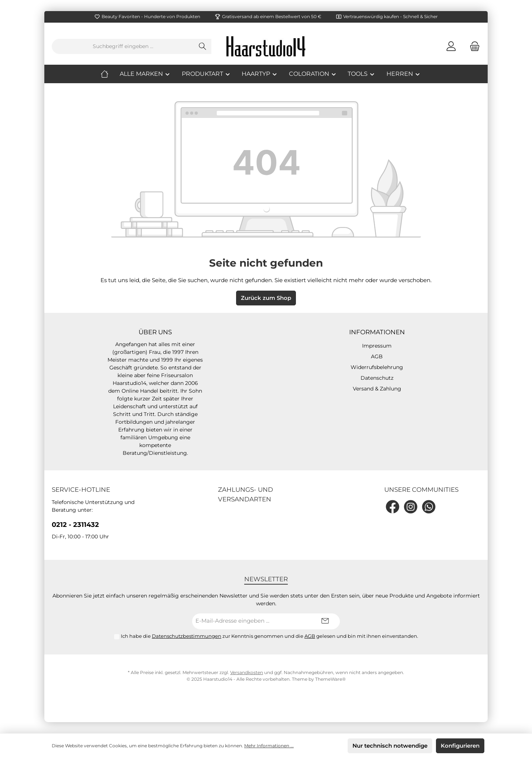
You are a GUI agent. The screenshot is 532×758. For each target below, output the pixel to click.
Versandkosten (247, 672)
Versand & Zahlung (377, 389)
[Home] (110, 74)
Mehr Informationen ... (269, 746)
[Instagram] (411, 507)
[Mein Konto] (451, 46)
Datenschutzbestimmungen (187, 636)
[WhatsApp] (429, 507)
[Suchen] (203, 46)
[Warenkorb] (473, 46)
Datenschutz (377, 378)
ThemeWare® (330, 679)
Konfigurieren (460, 746)
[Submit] (325, 621)
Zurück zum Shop (266, 298)
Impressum (377, 346)
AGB (377, 356)
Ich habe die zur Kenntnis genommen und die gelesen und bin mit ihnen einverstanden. (270, 636)
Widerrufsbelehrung (377, 367)
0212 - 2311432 (75, 525)
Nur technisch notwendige (390, 746)
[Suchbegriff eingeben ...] (123, 46)
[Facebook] (393, 507)
